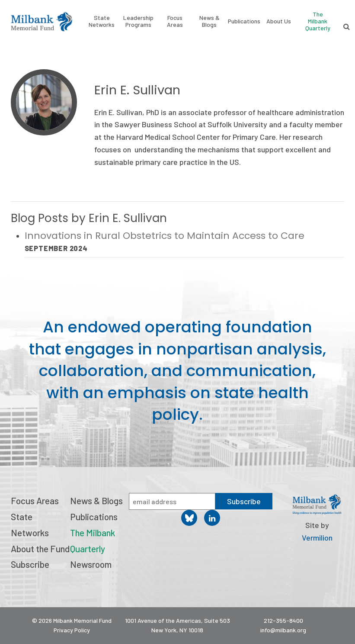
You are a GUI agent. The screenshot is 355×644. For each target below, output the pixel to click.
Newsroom (91, 564)
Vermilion (317, 538)
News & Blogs (209, 21)
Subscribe (30, 564)
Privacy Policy (72, 630)
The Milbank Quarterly (318, 21)
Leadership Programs (138, 21)
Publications (244, 21)
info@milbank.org (283, 630)
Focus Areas (175, 21)
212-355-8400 (283, 620)
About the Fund (40, 549)
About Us (279, 21)
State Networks (102, 21)
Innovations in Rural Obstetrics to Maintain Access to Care (166, 236)
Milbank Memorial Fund (42, 22)
